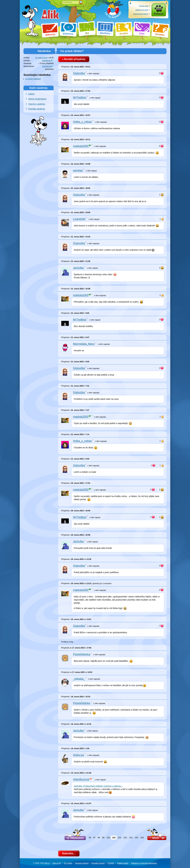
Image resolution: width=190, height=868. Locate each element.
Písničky (111, 863)
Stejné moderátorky (37, 99)
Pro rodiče (68, 863)
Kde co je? (57, 863)
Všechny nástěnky (37, 104)
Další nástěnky (39, 88)
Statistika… (69, 853)
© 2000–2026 (41, 863)
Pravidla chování (98, 863)
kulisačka (49, 69)
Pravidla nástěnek (37, 109)
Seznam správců (82, 863)
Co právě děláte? (72, 51)
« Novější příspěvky (74, 59)
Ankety (32, 94)
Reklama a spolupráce (144, 863)
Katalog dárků (123, 863)
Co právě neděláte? (33, 79)
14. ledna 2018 (41, 58)
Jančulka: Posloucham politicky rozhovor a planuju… (98, 786)
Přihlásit (159, 14)
